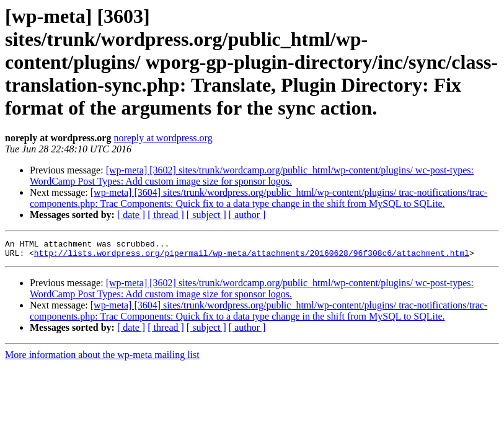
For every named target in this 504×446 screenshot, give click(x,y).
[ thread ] (166, 215)
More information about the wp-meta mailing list (102, 358)
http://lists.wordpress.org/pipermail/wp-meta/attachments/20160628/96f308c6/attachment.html (252, 256)
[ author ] (247, 215)
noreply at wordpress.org (163, 138)
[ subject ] (206, 215)
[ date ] (131, 215)
